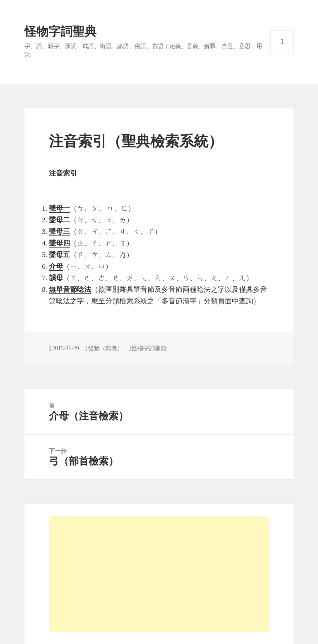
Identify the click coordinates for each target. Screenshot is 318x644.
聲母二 (59, 220)
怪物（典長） (106, 348)
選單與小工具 (282, 42)
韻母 (56, 278)
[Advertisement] (159, 574)
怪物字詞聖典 (60, 31)
